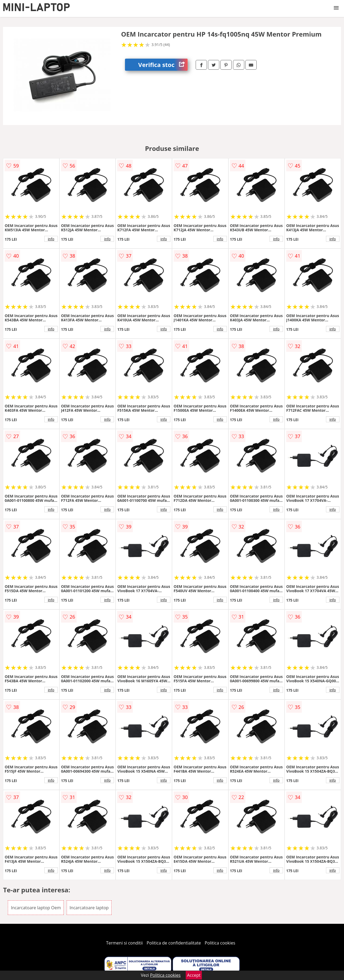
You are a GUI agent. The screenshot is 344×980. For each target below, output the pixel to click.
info (51, 239)
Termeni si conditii (125, 943)
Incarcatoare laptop (89, 908)
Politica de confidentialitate (174, 943)
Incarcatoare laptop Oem (36, 908)
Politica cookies (220, 943)
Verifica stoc (163, 65)
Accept (194, 975)
